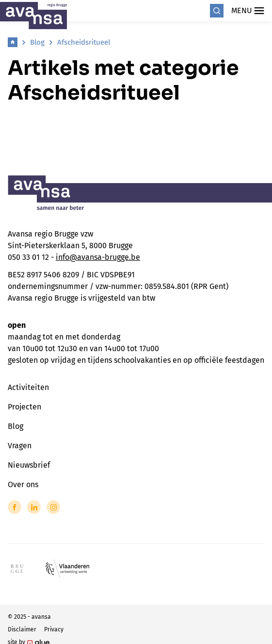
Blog (37, 42)
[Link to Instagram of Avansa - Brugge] (53, 507)
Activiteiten (28, 387)
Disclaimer (22, 629)
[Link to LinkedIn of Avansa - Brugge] (34, 507)
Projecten (24, 407)
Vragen (20, 446)
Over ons (23, 484)
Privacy (54, 629)
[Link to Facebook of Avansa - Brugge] (15, 507)
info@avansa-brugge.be (98, 257)
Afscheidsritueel (84, 42)
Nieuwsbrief (29, 465)
